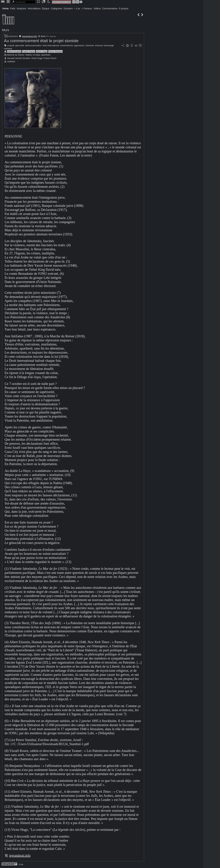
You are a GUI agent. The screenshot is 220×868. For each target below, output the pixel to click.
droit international (51, 45)
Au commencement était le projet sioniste (41, 41)
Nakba (29, 55)
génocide (20, 45)
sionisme (90, 45)
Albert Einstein (14, 51)
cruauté (11, 45)
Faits (13, 8)
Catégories (56, 8)
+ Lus (77, 8)
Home (6, 8)
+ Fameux (87, 8)
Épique (46, 8)
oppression (79, 45)
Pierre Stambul (55, 51)
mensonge (109, 45)
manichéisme (67, 45)
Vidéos (97, 8)
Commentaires (110, 8)
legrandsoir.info (30, 36)
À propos (124, 8)
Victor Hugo (42, 51)
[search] (23, 2)
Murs (6, 30)
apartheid (46, 55)
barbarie (8, 49)
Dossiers (68, 8)
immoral (99, 45)
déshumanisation (33, 45)
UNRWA (11, 62)
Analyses (21, 8)
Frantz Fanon (29, 51)
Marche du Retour (16, 55)
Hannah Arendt (14, 58)
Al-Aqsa (36, 55)
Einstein (27, 58)
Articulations (34, 8)
